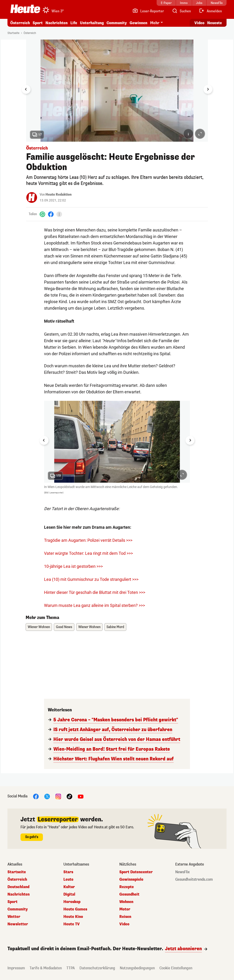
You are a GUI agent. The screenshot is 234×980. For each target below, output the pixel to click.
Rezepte (127, 887)
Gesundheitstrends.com (194, 880)
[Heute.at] (25, 9)
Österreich (20, 23)
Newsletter (18, 924)
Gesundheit (129, 894)
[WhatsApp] (42, 214)
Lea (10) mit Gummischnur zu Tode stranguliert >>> (91, 579)
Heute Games (75, 909)
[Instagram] (58, 796)
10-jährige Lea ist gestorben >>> (73, 566)
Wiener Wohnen (39, 627)
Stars (68, 872)
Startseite (13, 33)
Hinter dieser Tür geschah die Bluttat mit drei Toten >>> (95, 592)
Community (117, 23)
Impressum (16, 968)
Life (74, 23)
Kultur (69, 887)
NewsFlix (182, 872)
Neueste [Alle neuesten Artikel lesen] (215, 23)
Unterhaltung (92, 23)
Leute (68, 880)
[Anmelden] (210, 11)
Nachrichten (57, 23)
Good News (64, 627)
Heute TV (72, 924)
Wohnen (126, 902)
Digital (69, 894)
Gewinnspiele (131, 880)
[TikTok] (69, 796)
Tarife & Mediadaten (46, 968)
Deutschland (18, 887)
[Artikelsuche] (181, 11)
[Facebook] (51, 214)
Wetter (14, 917)
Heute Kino (73, 917)
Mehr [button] (155, 23)
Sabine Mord (115, 627)
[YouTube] (81, 796)
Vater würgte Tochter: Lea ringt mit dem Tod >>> (88, 553)
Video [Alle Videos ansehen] (199, 23)
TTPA (71, 968)
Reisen (125, 917)
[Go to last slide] (26, 89)
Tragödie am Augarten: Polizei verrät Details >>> (88, 540)
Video (124, 924)
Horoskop (72, 902)
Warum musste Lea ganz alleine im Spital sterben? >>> (95, 605)
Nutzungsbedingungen (137, 968)
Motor (125, 909)
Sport (38, 23)
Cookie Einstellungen (176, 968)
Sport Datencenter (136, 872)
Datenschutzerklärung (97, 968)
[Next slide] (208, 89)
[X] (47, 796)
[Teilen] (59, 214)
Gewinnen (138, 23)
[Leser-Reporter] (148, 11)
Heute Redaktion (58, 195)
